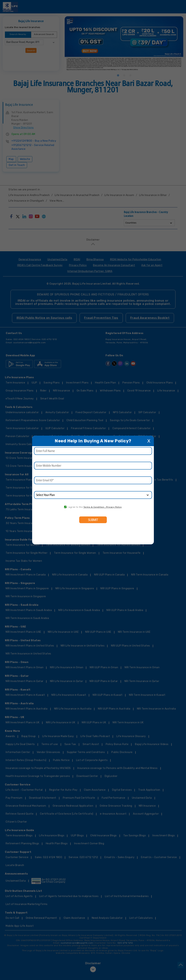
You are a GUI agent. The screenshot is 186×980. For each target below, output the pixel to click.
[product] (93, 495)
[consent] (65, 507)
